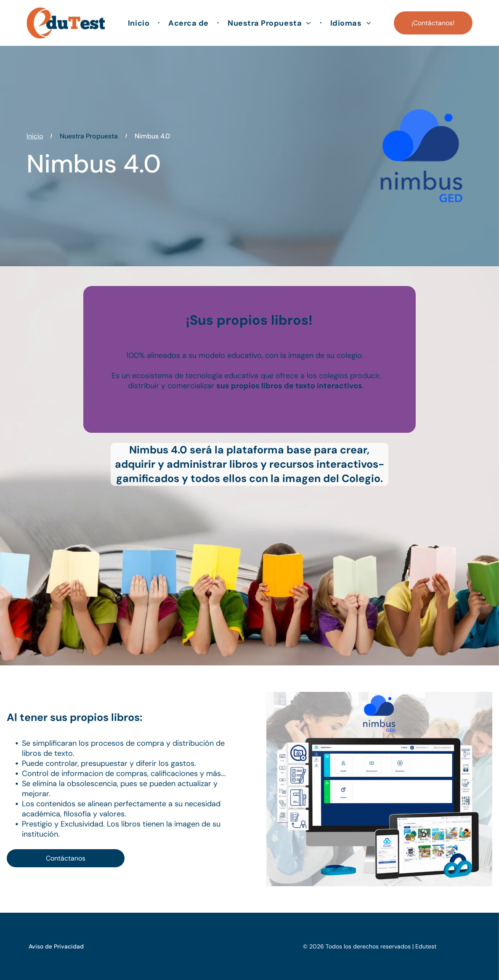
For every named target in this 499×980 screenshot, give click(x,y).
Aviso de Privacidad (56, 946)
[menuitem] (140, 23)
